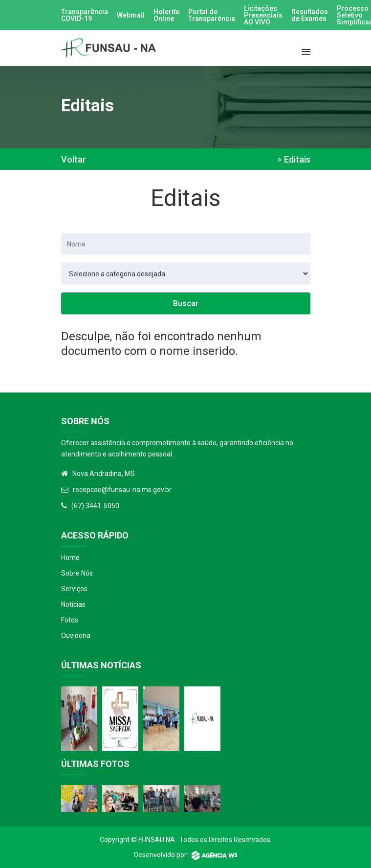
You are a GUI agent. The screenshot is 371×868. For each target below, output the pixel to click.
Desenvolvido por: (185, 855)
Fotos (70, 620)
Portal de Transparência (212, 15)
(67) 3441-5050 (95, 506)
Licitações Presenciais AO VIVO (263, 15)
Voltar (74, 160)
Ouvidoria (76, 636)
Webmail (131, 15)
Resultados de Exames (310, 15)
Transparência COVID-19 (85, 15)
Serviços (74, 589)
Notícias (73, 604)
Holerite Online (166, 15)
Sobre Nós (77, 573)
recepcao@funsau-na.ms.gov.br (122, 490)
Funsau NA (157, 840)
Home (70, 558)
